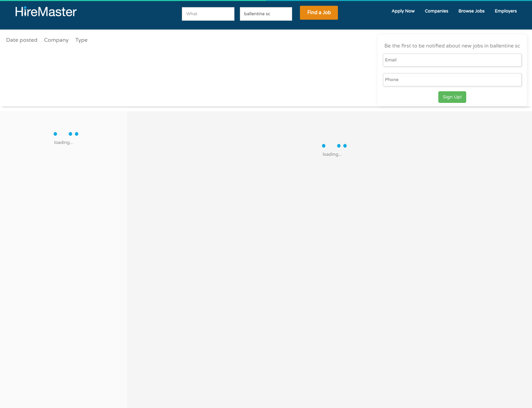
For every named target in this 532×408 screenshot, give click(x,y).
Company (56, 40)
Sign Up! (452, 97)
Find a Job (319, 13)
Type (81, 40)
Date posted (22, 40)
